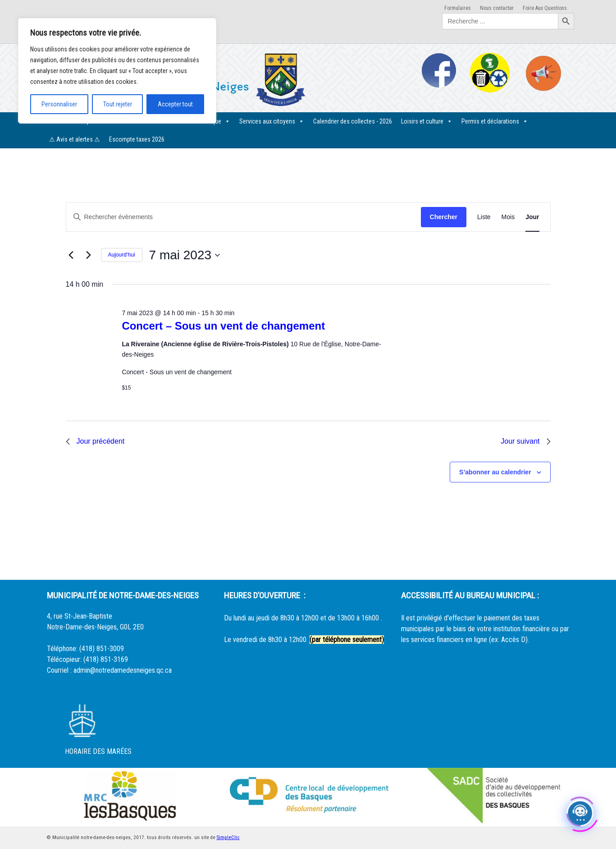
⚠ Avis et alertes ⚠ (75, 139)
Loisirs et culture (427, 121)
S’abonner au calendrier (495, 472)
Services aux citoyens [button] (272, 121)
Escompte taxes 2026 (137, 139)
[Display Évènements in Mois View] (508, 217)
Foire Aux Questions (545, 8)
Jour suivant (525, 441)
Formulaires (458, 8)
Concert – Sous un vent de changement (223, 326)
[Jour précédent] (71, 255)
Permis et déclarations (495, 121)
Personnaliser (59, 104)
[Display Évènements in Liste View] (484, 217)
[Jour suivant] (89, 255)
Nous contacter (497, 8)
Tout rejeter (118, 104)
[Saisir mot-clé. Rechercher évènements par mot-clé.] (244, 217)
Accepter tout (175, 104)
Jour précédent (95, 441)
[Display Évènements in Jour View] (532, 217)
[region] (117, 71)
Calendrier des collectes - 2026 (353, 121)
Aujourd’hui (122, 255)
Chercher (444, 217)
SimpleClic (228, 838)
